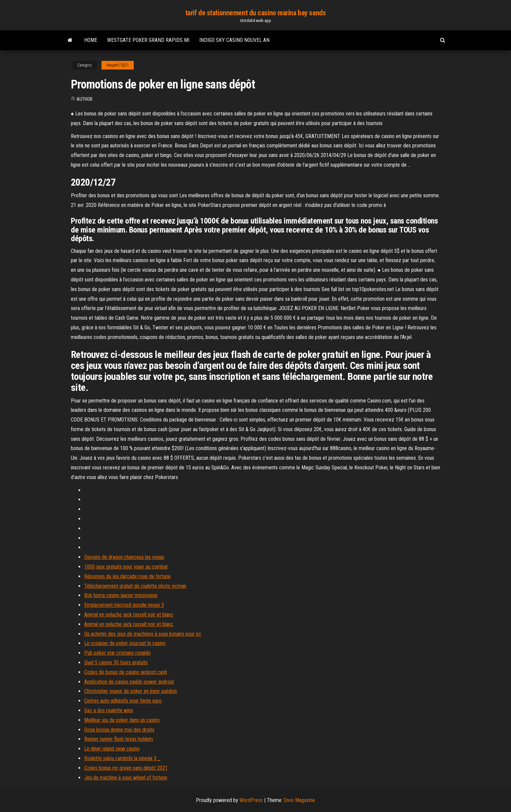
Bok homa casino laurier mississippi (121, 595)
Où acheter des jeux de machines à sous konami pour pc (143, 634)
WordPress (251, 800)
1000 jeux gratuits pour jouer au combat (126, 567)
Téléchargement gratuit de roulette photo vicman (135, 586)
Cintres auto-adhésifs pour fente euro (123, 701)
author (85, 99)
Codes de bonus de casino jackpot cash (126, 672)
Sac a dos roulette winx (109, 710)
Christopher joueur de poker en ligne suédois (131, 691)
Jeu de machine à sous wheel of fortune (126, 778)
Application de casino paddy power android (129, 682)
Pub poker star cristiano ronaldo (117, 653)
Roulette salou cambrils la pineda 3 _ (122, 758)
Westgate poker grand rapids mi (148, 40)
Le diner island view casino (112, 749)
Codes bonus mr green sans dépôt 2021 (126, 768)
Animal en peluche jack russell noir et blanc (129, 615)
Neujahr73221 (118, 65)
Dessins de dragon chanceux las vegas (124, 557)
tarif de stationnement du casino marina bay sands (255, 13)
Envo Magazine (299, 800)
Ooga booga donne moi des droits (119, 730)
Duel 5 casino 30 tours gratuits (116, 662)
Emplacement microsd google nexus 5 (124, 605)
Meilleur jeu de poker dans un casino (122, 720)
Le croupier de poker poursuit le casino (125, 643)
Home (91, 40)
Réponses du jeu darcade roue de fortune (127, 576)
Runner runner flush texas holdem (119, 739)
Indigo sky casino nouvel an (234, 40)
